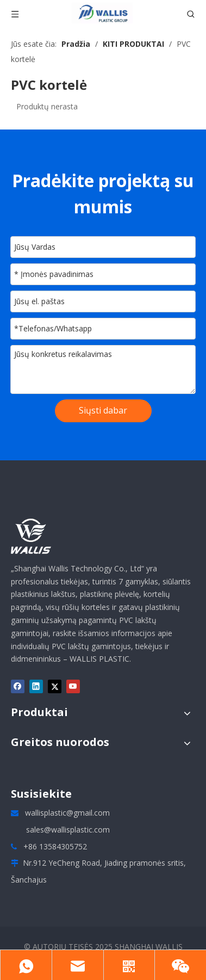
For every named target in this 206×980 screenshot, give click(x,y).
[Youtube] (73, 686)
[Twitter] (55, 686)
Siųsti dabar (103, 410)
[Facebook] (18, 686)
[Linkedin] (36, 686)
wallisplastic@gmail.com (67, 813)
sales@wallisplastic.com (68, 830)
